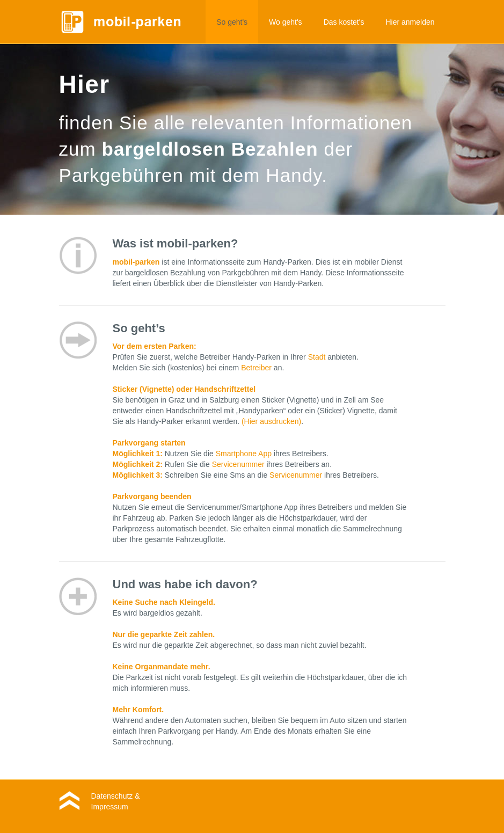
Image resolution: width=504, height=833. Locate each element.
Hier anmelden (410, 22)
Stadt (317, 357)
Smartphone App (244, 454)
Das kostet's (344, 22)
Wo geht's (286, 22)
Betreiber (256, 368)
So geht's (232, 22)
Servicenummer (238, 464)
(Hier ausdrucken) (271, 421)
